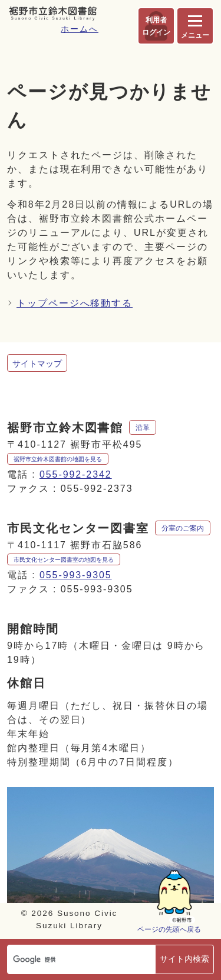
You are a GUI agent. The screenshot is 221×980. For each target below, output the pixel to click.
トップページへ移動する (75, 303)
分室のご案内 (183, 528)
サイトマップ (37, 364)
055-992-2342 (76, 474)
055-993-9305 (76, 575)
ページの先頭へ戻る (169, 929)
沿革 (143, 428)
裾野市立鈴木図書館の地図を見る (58, 459)
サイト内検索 (184, 959)
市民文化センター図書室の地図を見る (64, 560)
